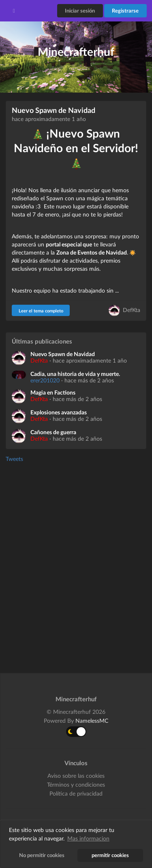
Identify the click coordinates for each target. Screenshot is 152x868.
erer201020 (45, 380)
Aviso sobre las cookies (76, 776)
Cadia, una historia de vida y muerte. (75, 374)
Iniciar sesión (80, 11)
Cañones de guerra (53, 432)
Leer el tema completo (41, 311)
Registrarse (125, 11)
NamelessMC (92, 721)
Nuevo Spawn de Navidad (54, 110)
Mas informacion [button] (88, 838)
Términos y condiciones (76, 784)
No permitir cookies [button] (42, 855)
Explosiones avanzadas (59, 412)
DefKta (132, 310)
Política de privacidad (76, 793)
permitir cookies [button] (110, 855)
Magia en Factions (53, 393)
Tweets (14, 459)
